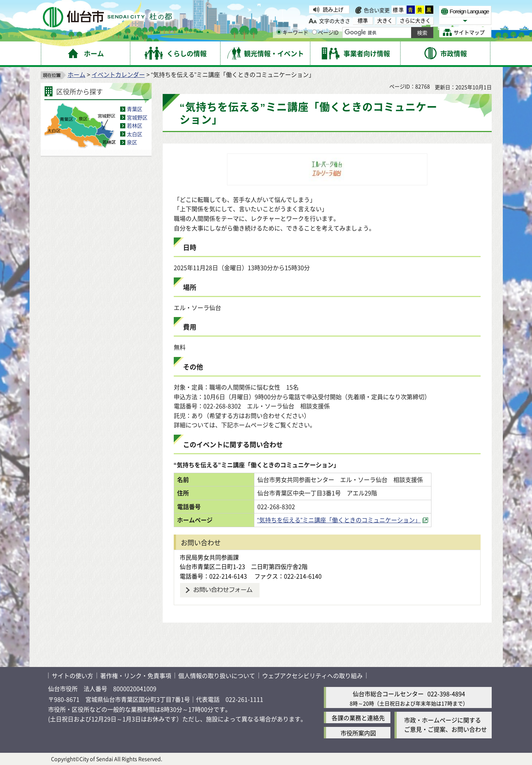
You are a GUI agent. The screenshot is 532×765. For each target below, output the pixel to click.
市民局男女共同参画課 (209, 557)
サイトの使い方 (72, 675)
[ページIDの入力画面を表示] (314, 32)
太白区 (135, 134)
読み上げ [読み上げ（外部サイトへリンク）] (333, 9)
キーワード (292, 32)
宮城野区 (137, 117)
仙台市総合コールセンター (388, 694)
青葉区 (135, 109)
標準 (399, 10)
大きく (385, 21)
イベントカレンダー (118, 74)
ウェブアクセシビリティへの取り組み (312, 675)
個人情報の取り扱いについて (217, 675)
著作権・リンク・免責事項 (136, 675)
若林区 (135, 125)
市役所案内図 (358, 733)
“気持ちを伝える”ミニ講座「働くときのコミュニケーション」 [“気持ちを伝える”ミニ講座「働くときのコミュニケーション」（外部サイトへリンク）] (339, 520)
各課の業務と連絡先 (358, 718)
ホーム (77, 74)
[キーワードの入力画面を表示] (279, 32)
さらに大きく (415, 21)
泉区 (132, 142)
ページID (325, 32)
